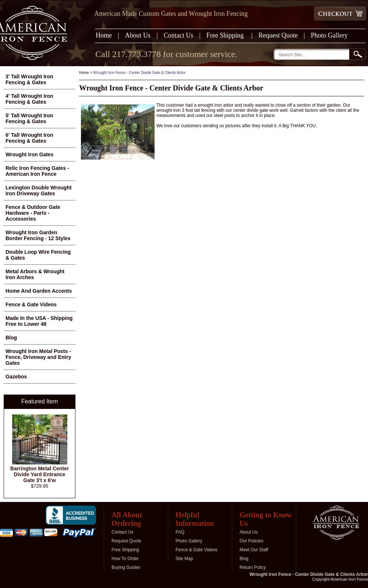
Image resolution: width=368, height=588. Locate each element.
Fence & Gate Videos (31, 304)
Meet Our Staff (254, 550)
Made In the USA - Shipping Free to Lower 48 (39, 321)
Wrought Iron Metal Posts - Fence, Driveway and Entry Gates (38, 357)
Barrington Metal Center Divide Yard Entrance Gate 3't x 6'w (40, 474)
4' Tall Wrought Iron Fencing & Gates (29, 99)
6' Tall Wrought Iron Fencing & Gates (29, 138)
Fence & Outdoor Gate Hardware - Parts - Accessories (33, 213)
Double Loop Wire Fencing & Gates (38, 255)
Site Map (184, 559)
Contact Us (179, 35)
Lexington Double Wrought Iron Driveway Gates (38, 190)
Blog (11, 338)
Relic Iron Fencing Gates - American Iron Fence (37, 171)
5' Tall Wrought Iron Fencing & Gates (29, 118)
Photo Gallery (330, 35)
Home (104, 35)
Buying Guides (126, 567)
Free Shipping (226, 35)
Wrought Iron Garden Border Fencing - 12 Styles (38, 235)
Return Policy (253, 567)
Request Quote (278, 35)
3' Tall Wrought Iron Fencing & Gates (29, 79)
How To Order (125, 559)
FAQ (180, 532)
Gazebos (16, 377)
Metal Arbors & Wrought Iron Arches (35, 274)
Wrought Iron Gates (29, 154)
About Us (138, 35)
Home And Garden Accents (39, 291)
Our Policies (252, 541)
